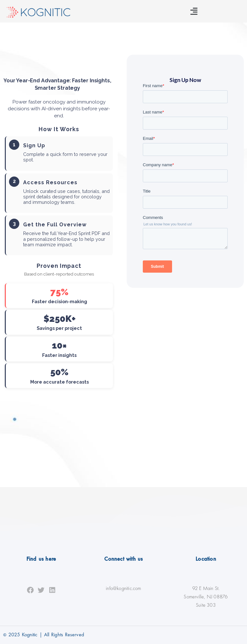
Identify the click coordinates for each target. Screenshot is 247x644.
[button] (194, 11)
